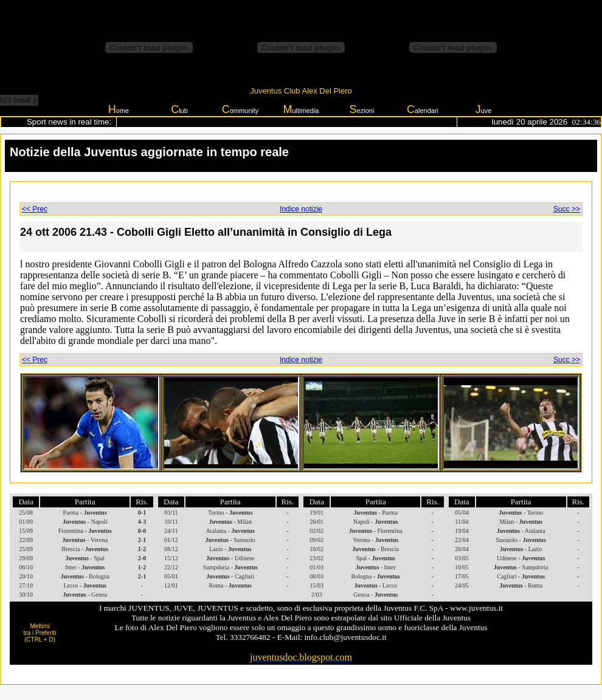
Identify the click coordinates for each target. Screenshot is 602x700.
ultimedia (301, 109)
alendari (423, 109)
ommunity (240, 109)
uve (484, 109)
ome (119, 109)
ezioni (362, 109)
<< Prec (35, 209)
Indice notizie (301, 209)
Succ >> (567, 209)
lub (179, 109)
